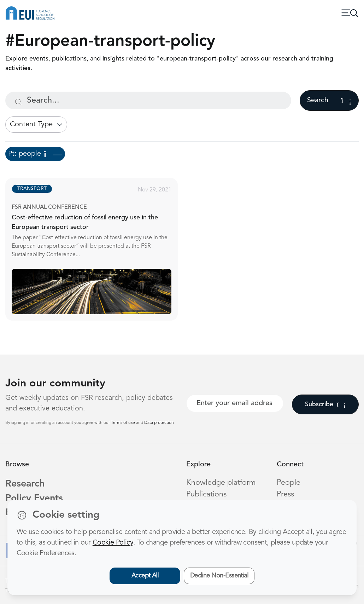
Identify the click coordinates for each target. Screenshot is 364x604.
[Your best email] (235, 403)
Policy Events (34, 499)
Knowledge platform (221, 483)
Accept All (145, 576)
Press (285, 494)
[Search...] (148, 100)
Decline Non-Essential (219, 576)
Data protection (159, 423)
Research (25, 484)
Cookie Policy (113, 543)
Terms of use (124, 423)
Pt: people (35, 154)
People (289, 483)
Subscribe (325, 404)
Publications (206, 494)
